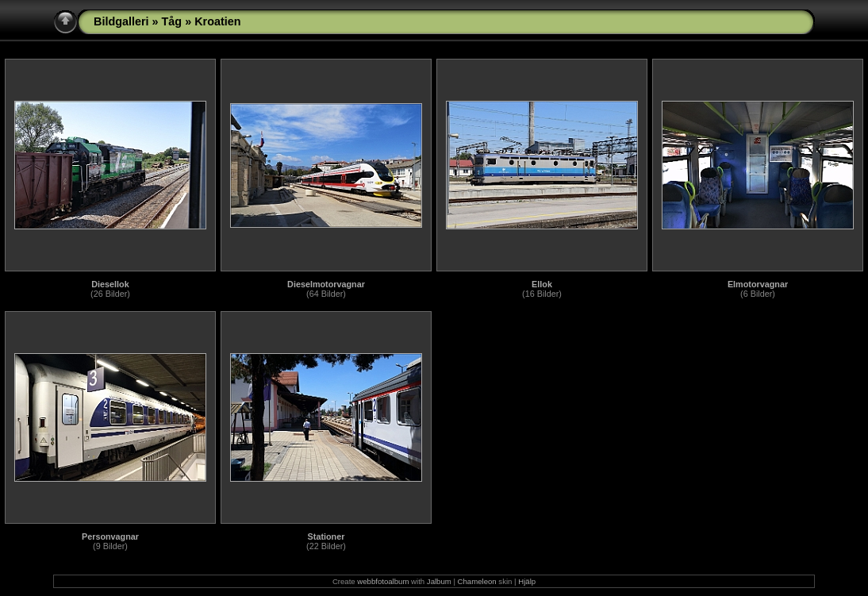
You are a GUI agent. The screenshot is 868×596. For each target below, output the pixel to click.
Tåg (172, 21)
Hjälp (527, 581)
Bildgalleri (121, 21)
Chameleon (477, 581)
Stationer (326, 536)
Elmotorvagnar (758, 284)
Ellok (542, 284)
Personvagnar (110, 536)
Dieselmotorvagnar (326, 284)
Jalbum (439, 581)
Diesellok (110, 284)
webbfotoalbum (383, 581)
